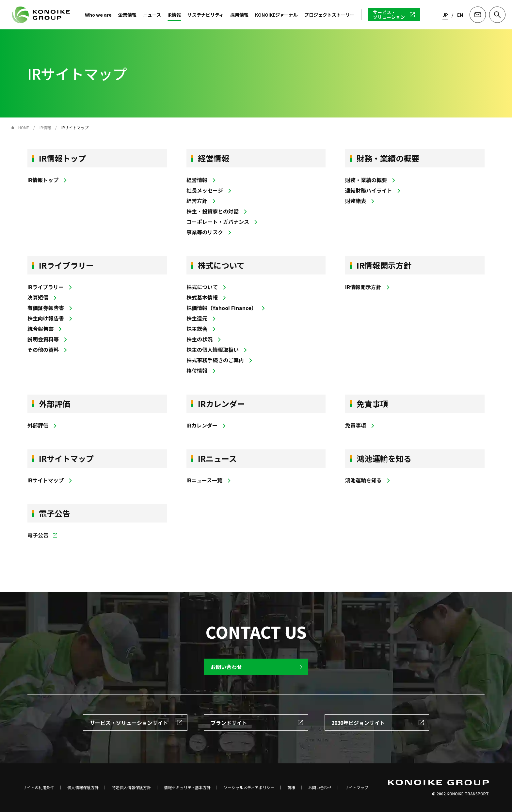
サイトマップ (357, 788)
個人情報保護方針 (83, 788)
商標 (291, 788)
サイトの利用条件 (39, 788)
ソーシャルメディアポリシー (249, 788)
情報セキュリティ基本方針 (187, 788)
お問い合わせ (320, 788)
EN (460, 15)
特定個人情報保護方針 (131, 788)
